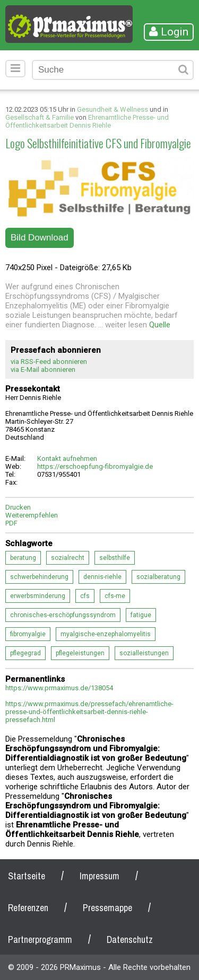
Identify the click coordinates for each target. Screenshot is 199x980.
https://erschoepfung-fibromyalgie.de (95, 466)
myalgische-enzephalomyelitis (106, 634)
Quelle (160, 325)
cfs (85, 596)
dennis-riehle (102, 577)
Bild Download (40, 238)
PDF (11, 523)
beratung (23, 558)
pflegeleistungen (80, 653)
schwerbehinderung (39, 577)
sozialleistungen (144, 653)
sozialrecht (68, 558)
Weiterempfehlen (32, 515)
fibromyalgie (28, 634)
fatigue (141, 615)
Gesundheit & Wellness (113, 109)
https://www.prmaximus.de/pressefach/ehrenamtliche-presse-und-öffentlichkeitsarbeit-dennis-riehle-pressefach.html (89, 712)
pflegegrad (25, 653)
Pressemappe (107, 908)
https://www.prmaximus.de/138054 (59, 688)
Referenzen (28, 908)
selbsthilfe (115, 558)
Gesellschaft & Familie (40, 117)
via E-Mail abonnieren (43, 369)
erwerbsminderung (38, 596)
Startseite (27, 876)
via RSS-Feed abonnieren (49, 362)
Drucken (18, 507)
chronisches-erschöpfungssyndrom (63, 615)
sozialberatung (158, 577)
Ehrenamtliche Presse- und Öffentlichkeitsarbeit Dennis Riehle (87, 121)
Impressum (99, 876)
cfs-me (115, 596)
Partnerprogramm (40, 939)
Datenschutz (130, 939)
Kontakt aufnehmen (67, 458)
